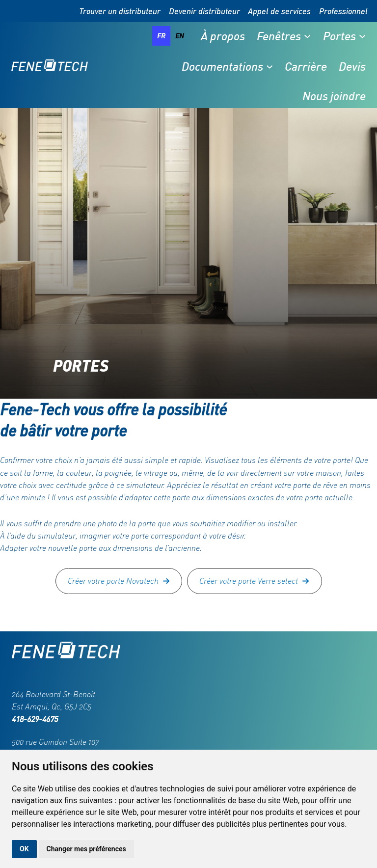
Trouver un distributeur (120, 11)
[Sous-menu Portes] (362, 36)
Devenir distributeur (204, 11)
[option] (180, 36)
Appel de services (279, 11)
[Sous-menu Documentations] (269, 66)
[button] (119, 581)
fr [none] (161, 36)
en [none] (180, 36)
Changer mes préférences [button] (86, 849)
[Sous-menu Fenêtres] (307, 36)
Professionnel (343, 11)
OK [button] (24, 849)
